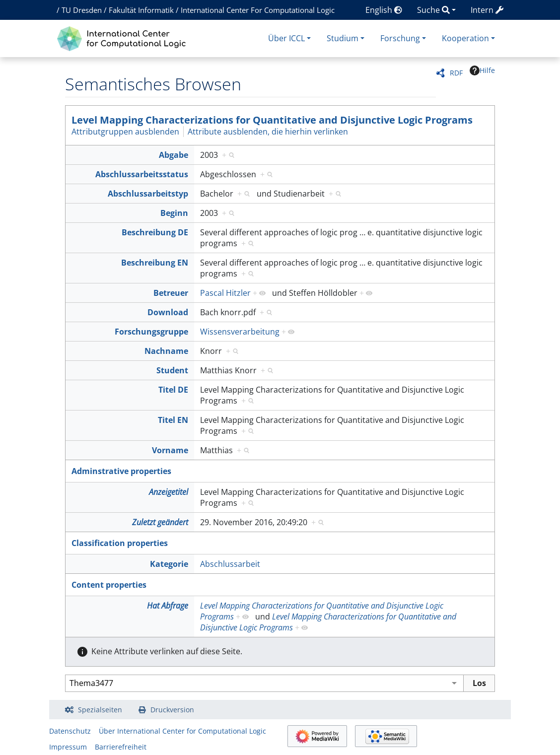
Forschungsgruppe (151, 332)
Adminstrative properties (121, 471)
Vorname (170, 450)
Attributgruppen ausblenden (125, 132)
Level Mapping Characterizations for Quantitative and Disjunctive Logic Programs (272, 120)
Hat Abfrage (168, 606)
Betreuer (171, 293)
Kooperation (465, 38)
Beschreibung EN (155, 263)
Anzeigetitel (169, 492)
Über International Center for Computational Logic (182, 731)
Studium (343, 38)
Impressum (68, 747)
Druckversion (172, 710)
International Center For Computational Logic (258, 10)
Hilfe (482, 70)
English (384, 10)
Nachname (166, 351)
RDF (456, 73)
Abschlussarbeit (230, 564)
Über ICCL (286, 38)
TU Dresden (82, 10)
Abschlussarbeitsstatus (142, 174)
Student (172, 370)
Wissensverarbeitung (240, 332)
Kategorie (169, 564)
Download (168, 312)
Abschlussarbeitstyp (148, 194)
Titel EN (173, 420)
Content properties (109, 585)
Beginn (174, 213)
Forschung (400, 38)
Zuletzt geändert (160, 522)
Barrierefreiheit (121, 747)
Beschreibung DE (155, 232)
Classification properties (120, 543)
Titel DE (173, 390)
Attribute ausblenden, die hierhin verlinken (268, 132)
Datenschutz (70, 731)
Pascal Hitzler (225, 293)
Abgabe (174, 155)
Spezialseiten (100, 710)
